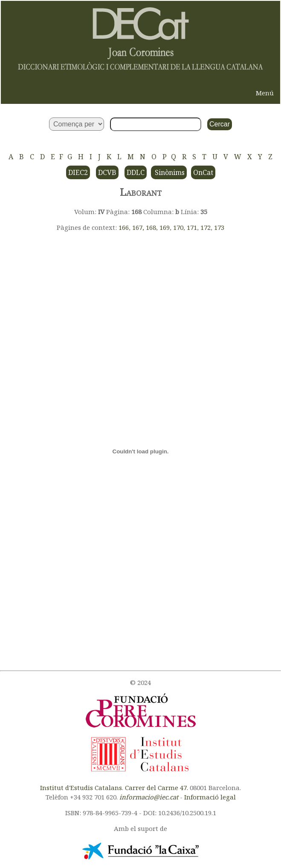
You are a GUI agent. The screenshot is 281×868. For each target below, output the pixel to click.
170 (178, 227)
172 (206, 227)
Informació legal (210, 797)
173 (219, 227)
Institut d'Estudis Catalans (81, 788)
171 (192, 227)
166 (124, 227)
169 (165, 227)
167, (139, 227)
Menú (265, 93)
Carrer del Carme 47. (156, 788)
